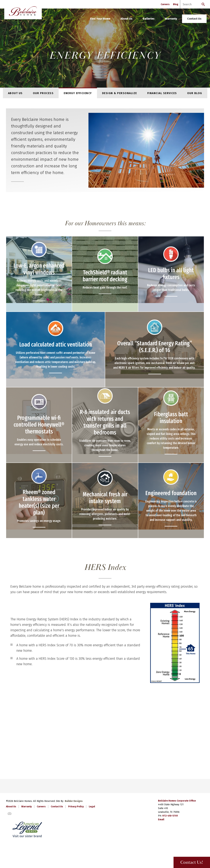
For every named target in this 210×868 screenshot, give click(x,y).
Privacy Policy (76, 807)
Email (161, 820)
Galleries (149, 19)
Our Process (43, 93)
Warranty (171, 19)
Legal (92, 807)
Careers (165, 4)
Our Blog (195, 93)
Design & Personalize (120, 93)
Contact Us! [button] (192, 862)
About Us (126, 19)
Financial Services (162, 93)
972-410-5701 (170, 816)
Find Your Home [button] (100, 19)
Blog (176, 4)
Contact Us (194, 19)
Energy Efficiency (78, 93)
